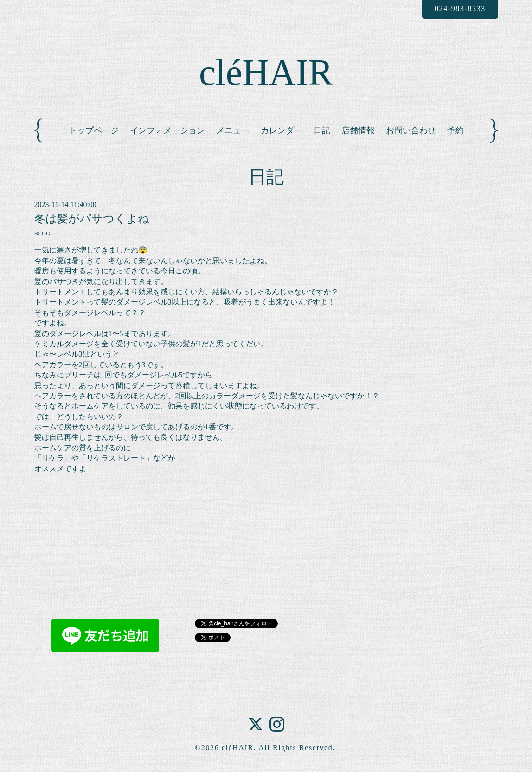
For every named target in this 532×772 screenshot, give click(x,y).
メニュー (233, 130)
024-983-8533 (460, 9)
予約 (455, 130)
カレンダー (282, 130)
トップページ (94, 130)
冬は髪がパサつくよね (92, 219)
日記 (322, 130)
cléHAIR (266, 72)
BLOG (42, 234)
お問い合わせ (411, 130)
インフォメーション (167, 130)
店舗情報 (358, 130)
